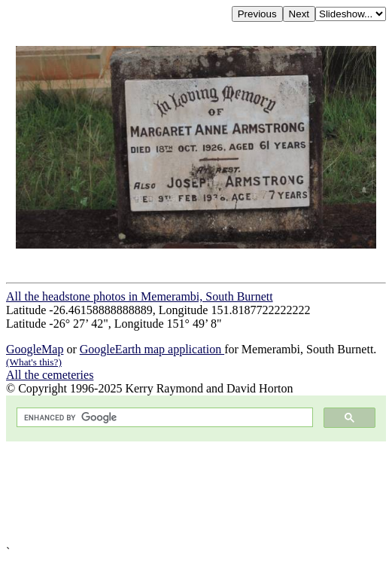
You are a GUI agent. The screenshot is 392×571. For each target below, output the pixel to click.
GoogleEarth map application (152, 349)
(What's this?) (34, 362)
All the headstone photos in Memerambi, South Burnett (140, 296)
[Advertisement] (196, 493)
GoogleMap (35, 349)
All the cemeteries (50, 375)
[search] (163, 418)
